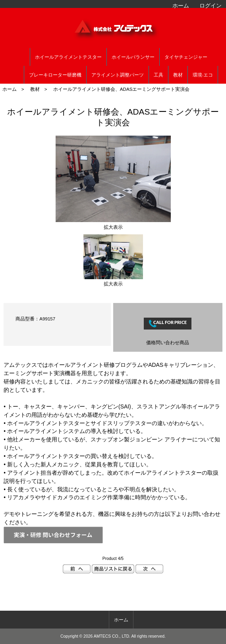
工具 (158, 75)
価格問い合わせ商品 (168, 342)
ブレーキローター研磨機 (55, 75)
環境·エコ (203, 75)
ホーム (181, 6)
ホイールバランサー (133, 57)
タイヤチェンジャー (186, 57)
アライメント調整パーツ (118, 75)
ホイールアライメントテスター (68, 57)
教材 (35, 89)
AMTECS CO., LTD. (112, 636)
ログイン (211, 6)
